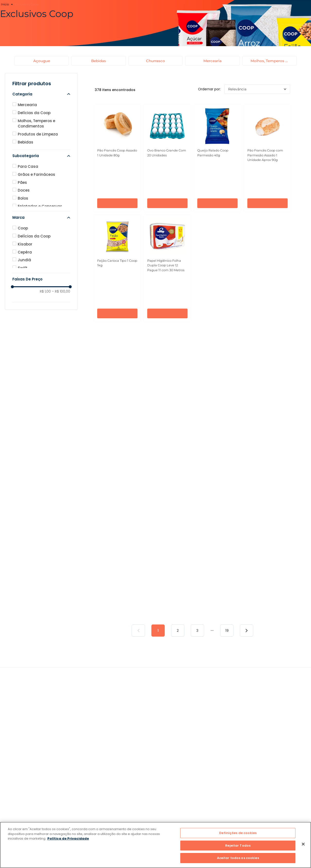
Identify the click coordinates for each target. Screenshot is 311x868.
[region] (155, 845)
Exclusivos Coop (27, 4)
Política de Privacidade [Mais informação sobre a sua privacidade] (68, 839)
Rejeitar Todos (238, 846)
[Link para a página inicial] (6, 4)
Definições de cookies (238, 833)
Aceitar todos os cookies (238, 858)
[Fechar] (303, 844)
